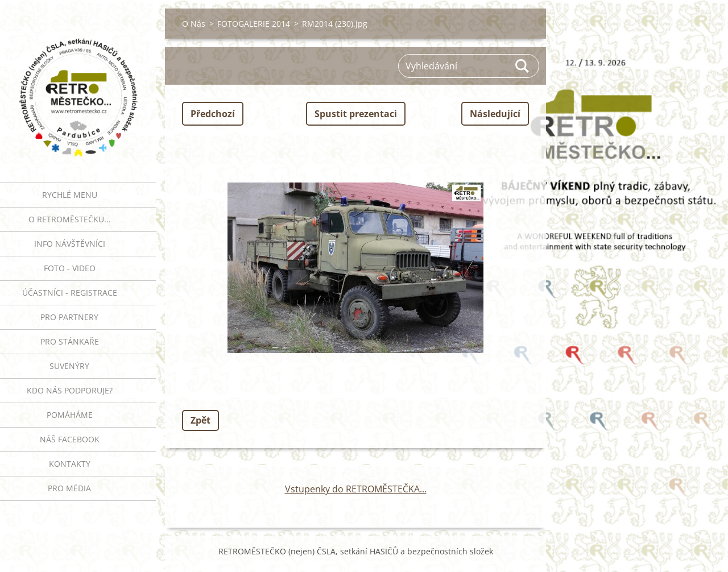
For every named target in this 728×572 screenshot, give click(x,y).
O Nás (194, 24)
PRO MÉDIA (69, 488)
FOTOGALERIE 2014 (254, 24)
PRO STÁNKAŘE (70, 341)
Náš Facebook (70, 439)
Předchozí (213, 114)
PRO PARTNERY (69, 317)
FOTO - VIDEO (70, 268)
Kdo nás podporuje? (70, 390)
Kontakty (70, 464)
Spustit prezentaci (356, 114)
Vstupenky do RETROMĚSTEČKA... (356, 489)
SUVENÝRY (69, 366)
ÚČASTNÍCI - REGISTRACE (70, 293)
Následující (495, 114)
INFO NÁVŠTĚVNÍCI (70, 244)
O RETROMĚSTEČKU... (70, 219)
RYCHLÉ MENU (70, 195)
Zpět (200, 420)
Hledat (523, 66)
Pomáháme (70, 415)
